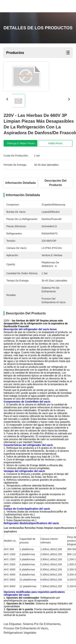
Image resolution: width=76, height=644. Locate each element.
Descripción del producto (56, 183)
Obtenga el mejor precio (21, 143)
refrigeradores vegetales (20, 633)
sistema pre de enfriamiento (42, 624)
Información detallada (20, 183)
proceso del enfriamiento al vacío (26, 628)
